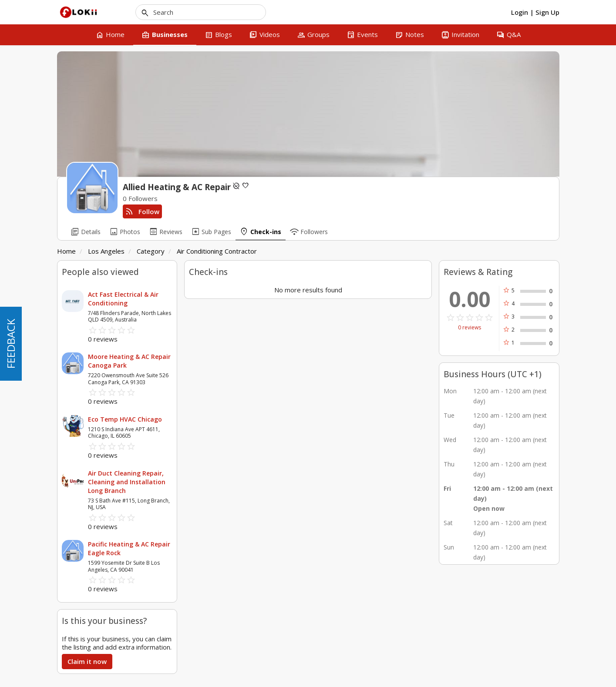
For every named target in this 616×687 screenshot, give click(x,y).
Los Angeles (106, 251)
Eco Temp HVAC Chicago (125, 419)
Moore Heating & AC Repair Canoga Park (129, 361)
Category (151, 251)
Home (66, 251)
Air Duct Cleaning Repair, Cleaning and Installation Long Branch (127, 482)
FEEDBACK (11, 344)
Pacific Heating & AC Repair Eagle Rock (129, 548)
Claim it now (87, 661)
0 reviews (470, 328)
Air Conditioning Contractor (217, 251)
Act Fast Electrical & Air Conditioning (123, 299)
